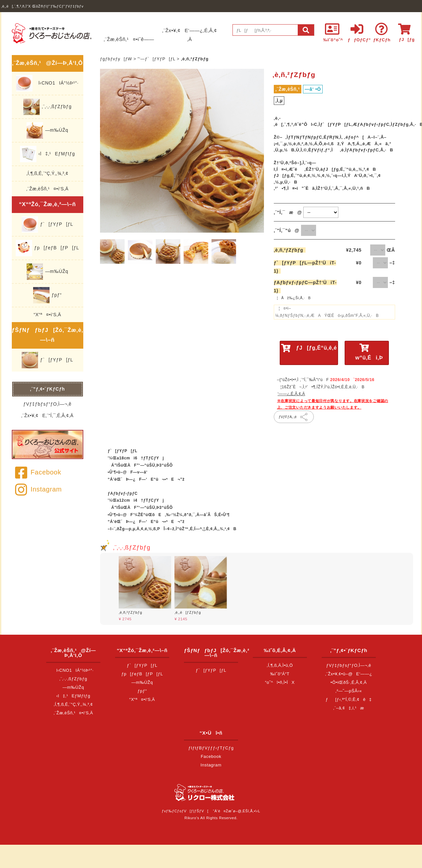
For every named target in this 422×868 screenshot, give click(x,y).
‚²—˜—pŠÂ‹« (349, 691)
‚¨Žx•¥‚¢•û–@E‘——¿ (349, 674)
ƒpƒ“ (47, 295)
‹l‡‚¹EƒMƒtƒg (48, 154)
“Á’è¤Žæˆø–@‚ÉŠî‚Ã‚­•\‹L (237, 811)
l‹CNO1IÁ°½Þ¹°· (47, 83)
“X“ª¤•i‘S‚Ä (48, 315)
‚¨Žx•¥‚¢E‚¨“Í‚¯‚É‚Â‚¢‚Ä (47, 415)
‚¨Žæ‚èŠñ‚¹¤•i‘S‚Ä (47, 189)
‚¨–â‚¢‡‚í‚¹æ (349, 708)
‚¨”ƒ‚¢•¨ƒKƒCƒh (47, 389)
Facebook (38, 472)
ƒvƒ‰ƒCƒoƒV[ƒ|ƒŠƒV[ (185, 811)
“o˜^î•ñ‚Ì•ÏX (280, 682)
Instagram (39, 489)
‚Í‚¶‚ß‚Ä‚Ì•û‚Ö (280, 665)
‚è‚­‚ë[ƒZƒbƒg (188, 612)
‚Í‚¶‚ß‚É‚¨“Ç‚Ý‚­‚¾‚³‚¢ (48, 173)
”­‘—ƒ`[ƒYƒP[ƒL (157, 59)
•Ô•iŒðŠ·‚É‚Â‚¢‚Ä (349, 682)
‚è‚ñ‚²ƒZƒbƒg (290, 250)
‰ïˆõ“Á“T (280, 674)
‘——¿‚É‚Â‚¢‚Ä (291, 394)
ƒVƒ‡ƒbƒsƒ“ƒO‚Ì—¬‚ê (47, 404)
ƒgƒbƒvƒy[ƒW (116, 59)
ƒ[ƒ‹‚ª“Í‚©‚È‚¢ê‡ (349, 699)
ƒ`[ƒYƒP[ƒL (47, 224)
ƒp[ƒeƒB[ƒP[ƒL (47, 248)
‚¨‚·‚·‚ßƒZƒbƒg (47, 107)
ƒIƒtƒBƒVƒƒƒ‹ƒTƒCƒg (211, 748)
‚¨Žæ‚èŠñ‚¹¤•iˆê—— (129, 39)
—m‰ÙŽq (47, 130)
